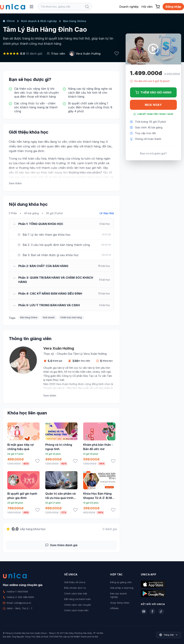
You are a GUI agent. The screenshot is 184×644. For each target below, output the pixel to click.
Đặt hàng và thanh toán (77, 599)
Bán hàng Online (75, 21)
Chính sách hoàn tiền (76, 610)
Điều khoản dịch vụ (75, 588)
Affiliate (114, 608)
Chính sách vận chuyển (78, 605)
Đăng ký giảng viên (121, 582)
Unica (9, 21)
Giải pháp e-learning (122, 588)
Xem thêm (15, 183)
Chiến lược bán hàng (71, 317)
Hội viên (147, 7)
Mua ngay (153, 105)
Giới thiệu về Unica (75, 582)
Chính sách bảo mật (76, 593)
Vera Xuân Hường (88, 54)
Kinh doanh (49, 317)
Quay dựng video (120, 603)
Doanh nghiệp (129, 7)
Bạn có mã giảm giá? (153, 153)
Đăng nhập (173, 7)
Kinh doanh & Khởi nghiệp (39, 21)
